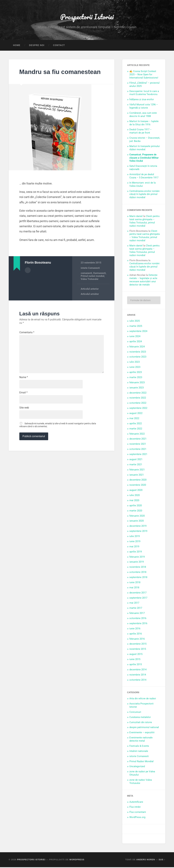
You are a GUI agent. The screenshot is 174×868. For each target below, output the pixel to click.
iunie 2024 (135, 337)
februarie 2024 (137, 347)
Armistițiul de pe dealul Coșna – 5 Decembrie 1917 (144, 177)
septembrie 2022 (138, 409)
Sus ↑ (162, 860)
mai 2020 (134, 501)
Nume (24, 388)
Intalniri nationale (139, 752)
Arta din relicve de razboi (143, 699)
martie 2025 (136, 327)
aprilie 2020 (136, 506)
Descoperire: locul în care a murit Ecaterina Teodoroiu (144, 94)
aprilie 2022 (136, 424)
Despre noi (37, 46)
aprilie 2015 (136, 665)
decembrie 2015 (138, 645)
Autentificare (136, 803)
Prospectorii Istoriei (87, 17)
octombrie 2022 (138, 404)
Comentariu (27, 341)
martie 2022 (136, 429)
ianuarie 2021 (137, 476)
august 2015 (136, 655)
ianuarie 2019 (137, 563)
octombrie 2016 (138, 619)
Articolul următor (90, 303)
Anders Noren (146, 860)
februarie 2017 (137, 614)
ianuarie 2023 (137, 388)
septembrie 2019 (138, 532)
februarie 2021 (137, 470)
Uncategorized (137, 767)
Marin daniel (136, 217)
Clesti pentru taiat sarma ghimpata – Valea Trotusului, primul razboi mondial (144, 222)
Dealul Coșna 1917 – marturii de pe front (141, 132)
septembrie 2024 (138, 332)
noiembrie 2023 (138, 353)
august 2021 (136, 460)
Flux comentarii (138, 813)
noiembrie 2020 (138, 486)
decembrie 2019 (138, 527)
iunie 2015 (135, 660)
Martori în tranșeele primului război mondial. (145, 149)
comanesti (86, 282)
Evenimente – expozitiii (142, 733)
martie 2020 (136, 511)
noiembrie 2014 (138, 675)
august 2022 (136, 414)
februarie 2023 (137, 383)
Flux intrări (135, 808)
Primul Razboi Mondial (141, 762)
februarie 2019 (137, 558)
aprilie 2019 (136, 552)
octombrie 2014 (138, 681)
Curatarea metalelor (140, 718)
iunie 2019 (135, 542)
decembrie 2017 (138, 593)
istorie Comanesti (90, 277)
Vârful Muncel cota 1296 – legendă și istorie (144, 107)
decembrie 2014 (138, 670)
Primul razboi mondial (92, 285)
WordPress (77, 860)
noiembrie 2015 (138, 650)
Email (23, 404)
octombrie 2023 (138, 358)
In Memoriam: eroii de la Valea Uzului (143, 185)
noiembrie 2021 (138, 445)
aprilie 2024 (136, 342)
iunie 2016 (135, 629)
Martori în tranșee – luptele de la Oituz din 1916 (144, 124)
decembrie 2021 (138, 440)
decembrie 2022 (138, 394)
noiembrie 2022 (138, 399)
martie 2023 (136, 378)
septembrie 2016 (138, 624)
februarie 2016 (137, 640)
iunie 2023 (135, 368)
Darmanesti (99, 282)
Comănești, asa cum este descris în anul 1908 (143, 115)
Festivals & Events (139, 747)
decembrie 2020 (138, 481)
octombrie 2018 (138, 573)
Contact (59, 46)
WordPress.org (137, 818)
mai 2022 (134, 419)
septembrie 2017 (138, 599)
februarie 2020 (137, 517)
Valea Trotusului (89, 288)
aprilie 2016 (136, 634)
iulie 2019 (135, 537)
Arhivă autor (28, 279)
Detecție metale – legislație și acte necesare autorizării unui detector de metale (143, 281)
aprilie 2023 (136, 373)
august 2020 (136, 491)
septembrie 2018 (138, 578)
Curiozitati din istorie (141, 723)
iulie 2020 (135, 496)
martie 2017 (136, 609)
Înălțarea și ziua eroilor (142, 100)
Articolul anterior (90, 298)
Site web (24, 419)
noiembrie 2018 (138, 568)
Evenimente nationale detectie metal (141, 740)
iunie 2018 (135, 583)
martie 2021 (136, 465)
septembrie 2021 (138, 455)
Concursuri (135, 713)
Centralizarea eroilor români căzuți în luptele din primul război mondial (144, 195)
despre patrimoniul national (144, 728)
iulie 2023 (135, 363)
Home (17, 46)
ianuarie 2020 (137, 522)
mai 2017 (134, 604)
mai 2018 (134, 588)
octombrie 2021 (138, 450)
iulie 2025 (135, 322)
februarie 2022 (137, 435)
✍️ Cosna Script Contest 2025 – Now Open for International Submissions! (144, 75)
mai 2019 (134, 547)
